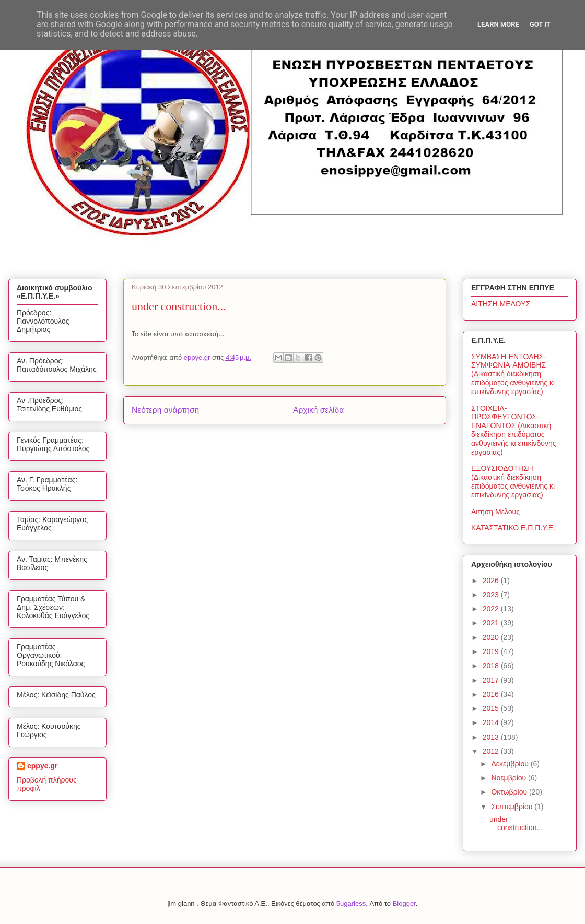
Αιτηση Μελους (495, 512)
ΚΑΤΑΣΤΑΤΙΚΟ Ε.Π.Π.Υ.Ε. (513, 528)
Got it (540, 24)
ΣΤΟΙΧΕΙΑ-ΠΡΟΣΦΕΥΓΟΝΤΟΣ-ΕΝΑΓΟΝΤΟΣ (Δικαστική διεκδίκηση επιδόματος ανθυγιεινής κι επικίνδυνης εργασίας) (514, 430)
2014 (492, 722)
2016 (492, 694)
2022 (492, 609)
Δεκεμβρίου (511, 764)
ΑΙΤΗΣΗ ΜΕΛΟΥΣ (501, 304)
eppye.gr (42, 766)
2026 (492, 581)
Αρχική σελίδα (318, 410)
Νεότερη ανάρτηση (165, 410)
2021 (492, 623)
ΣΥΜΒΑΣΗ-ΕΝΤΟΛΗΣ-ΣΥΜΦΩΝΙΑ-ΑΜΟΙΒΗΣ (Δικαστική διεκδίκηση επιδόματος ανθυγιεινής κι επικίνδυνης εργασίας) (513, 374)
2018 (492, 666)
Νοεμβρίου (510, 778)
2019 (492, 651)
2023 (492, 595)
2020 (492, 637)
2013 (492, 737)
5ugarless (351, 903)
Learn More (498, 24)
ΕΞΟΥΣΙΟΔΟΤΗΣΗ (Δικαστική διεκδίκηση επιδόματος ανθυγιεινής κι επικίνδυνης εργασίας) (513, 481)
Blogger (404, 903)
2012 (492, 751)
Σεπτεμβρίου (513, 807)
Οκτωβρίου (510, 792)
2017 (492, 680)
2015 (492, 708)
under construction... (516, 824)
